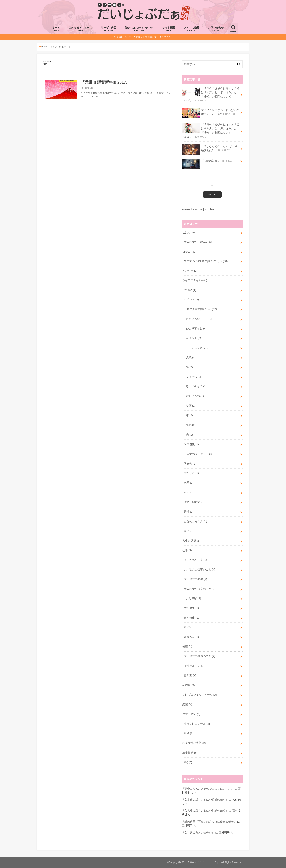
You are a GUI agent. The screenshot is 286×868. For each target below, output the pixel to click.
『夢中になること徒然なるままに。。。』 (208, 789)
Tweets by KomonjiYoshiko (198, 209)
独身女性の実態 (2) (194, 743)
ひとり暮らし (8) (196, 329)
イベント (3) (194, 338)
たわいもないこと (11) (200, 319)
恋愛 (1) (189, 483)
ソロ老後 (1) (191, 444)
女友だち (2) (194, 377)
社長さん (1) (191, 637)
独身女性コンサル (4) (197, 724)
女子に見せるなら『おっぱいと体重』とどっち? (211, 113)
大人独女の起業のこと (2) (200, 589)
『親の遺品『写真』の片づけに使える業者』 (209, 822)
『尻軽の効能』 (208, 162)
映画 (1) (191, 406)
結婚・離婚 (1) (193, 502)
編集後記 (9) (190, 753)
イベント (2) (191, 300)
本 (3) (189, 415)
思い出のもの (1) (196, 386)
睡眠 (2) (191, 425)
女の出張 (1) (191, 608)
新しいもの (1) (195, 396)
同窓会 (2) (190, 464)
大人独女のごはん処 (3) (198, 242)
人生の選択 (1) (191, 541)
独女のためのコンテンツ (139, 29)
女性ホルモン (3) (194, 666)
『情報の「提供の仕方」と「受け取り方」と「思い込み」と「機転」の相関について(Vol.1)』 (211, 131)
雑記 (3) (187, 762)
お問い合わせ (216, 29)
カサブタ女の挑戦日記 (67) (200, 309)
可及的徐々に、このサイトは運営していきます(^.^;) (144, 37)
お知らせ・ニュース (80, 29)
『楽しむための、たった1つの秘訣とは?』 (210, 149)
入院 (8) (191, 358)
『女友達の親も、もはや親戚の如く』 (205, 800)
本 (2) (187, 627)
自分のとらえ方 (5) (195, 521)
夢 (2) (189, 367)
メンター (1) (190, 271)
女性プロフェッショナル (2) (199, 695)
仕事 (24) (188, 550)
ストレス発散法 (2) (198, 348)
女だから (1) (191, 473)
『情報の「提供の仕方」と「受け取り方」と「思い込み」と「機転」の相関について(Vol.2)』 (211, 94)
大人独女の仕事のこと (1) (200, 570)
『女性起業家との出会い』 (198, 833)
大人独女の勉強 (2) (195, 579)
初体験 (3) (189, 685)
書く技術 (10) (192, 618)
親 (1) (187, 531)
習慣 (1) (189, 512)
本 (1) (187, 492)
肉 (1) (189, 435)
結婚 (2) (189, 733)
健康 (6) (187, 646)
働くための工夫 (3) (195, 560)
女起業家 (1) (194, 598)
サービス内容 (109, 29)
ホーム (56, 29)
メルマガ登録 (192, 29)
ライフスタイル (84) (195, 280)
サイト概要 (169, 29)
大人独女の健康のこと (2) (200, 656)
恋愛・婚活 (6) (191, 714)
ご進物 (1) (190, 290)
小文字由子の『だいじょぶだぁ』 (203, 862)
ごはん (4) (189, 232)
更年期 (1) (190, 675)
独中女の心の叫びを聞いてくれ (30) (206, 261)
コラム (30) (189, 252)
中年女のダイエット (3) (198, 454)
